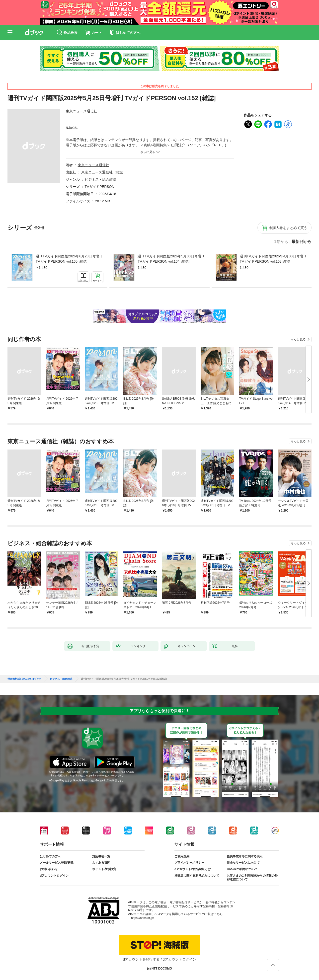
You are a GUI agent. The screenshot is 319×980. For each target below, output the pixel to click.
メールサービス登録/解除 (57, 863)
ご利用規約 (182, 856)
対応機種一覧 (101, 856)
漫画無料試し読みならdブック (24, 679)
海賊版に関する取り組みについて (197, 876)
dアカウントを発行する (141, 959)
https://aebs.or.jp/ (142, 918)
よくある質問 (101, 863)
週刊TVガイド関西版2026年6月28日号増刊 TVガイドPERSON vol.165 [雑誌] (69, 259)
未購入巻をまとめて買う (288, 228)
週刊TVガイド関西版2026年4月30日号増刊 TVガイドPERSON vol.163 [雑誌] (273, 259)
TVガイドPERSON (100, 187)
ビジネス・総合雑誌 (100, 179)
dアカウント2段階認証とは (193, 869)
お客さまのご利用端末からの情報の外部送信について (252, 878)
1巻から (281, 242)
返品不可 (72, 127)
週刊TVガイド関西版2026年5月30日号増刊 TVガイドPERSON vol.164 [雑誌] (171, 259)
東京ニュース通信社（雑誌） (104, 172)
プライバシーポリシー (189, 863)
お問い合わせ (49, 869)
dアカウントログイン (54, 876)
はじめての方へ (50, 856)
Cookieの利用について (242, 869)
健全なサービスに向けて (243, 863)
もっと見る (298, 339)
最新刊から (302, 242)
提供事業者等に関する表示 (245, 856)
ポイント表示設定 (104, 869)
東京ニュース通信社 (81, 111)
